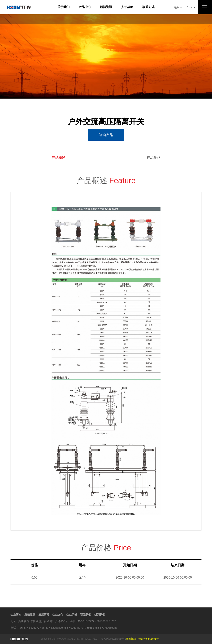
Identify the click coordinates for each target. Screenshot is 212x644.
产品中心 (85, 7)
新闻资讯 (106, 7)
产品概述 (58, 158)
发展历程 (44, 615)
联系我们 (86, 615)
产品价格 (154, 158)
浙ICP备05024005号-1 (113, 639)
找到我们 (100, 615)
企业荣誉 (72, 615)
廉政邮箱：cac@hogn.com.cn (142, 639)
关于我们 (64, 7)
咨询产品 (106, 135)
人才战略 (127, 7)
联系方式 (148, 7)
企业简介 (16, 615)
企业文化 (58, 615)
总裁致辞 (30, 615)
